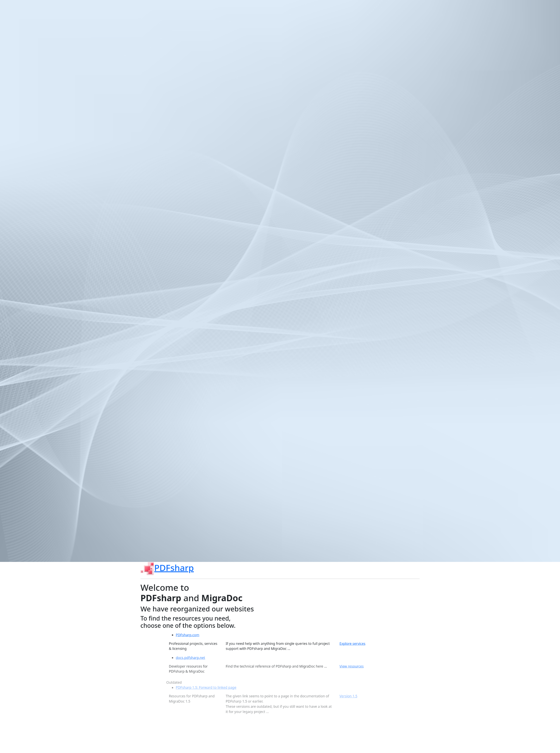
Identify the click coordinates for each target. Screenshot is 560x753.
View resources (357, 683)
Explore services (358, 658)
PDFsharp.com (181, 649)
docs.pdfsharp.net (184, 674)
